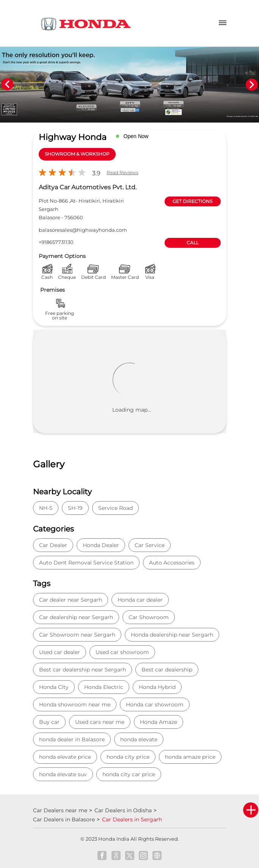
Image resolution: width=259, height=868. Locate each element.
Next (252, 85)
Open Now (136, 136)
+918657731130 (56, 242)
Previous (7, 85)
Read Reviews (122, 172)
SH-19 (75, 508)
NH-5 (46, 508)
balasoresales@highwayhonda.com (83, 230)
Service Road (115, 508)
